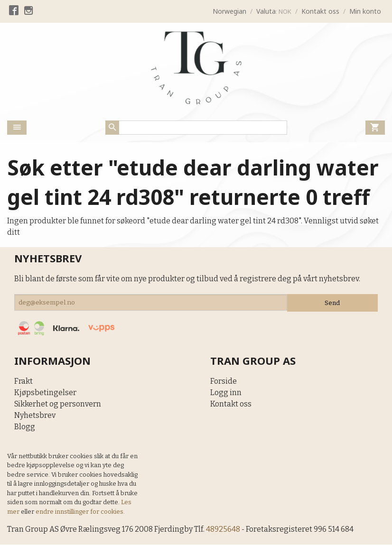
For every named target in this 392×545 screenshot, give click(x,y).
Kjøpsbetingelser (45, 393)
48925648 (224, 530)
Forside (224, 382)
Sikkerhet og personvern (58, 404)
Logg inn (226, 393)
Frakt (23, 382)
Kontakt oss (231, 404)
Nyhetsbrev (35, 416)
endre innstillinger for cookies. (80, 512)
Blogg (25, 427)
